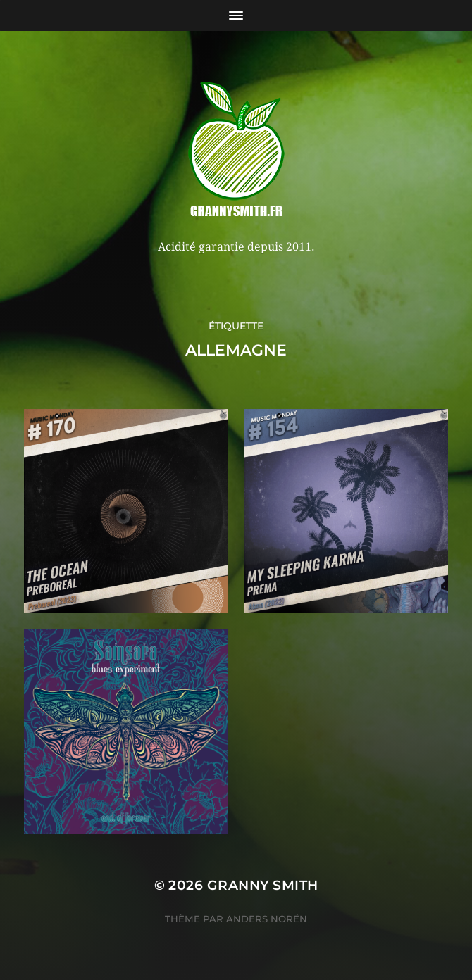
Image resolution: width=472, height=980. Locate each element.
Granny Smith (263, 885)
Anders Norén (267, 919)
